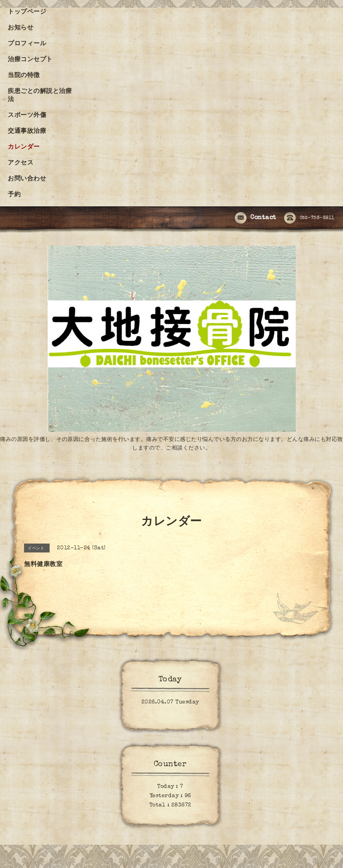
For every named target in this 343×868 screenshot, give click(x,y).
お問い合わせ (27, 179)
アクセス (21, 163)
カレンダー (24, 148)
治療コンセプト (30, 60)
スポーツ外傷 (27, 116)
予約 (14, 195)
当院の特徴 (24, 76)
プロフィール (27, 44)
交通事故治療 (27, 132)
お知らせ (21, 28)
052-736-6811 (309, 218)
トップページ (27, 12)
